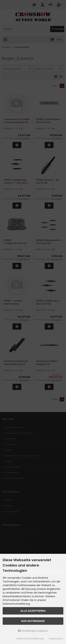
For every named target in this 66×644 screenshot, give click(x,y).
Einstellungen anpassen (33, 631)
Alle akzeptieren (33, 611)
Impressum (56, 639)
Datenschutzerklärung (30, 639)
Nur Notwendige (33, 621)
